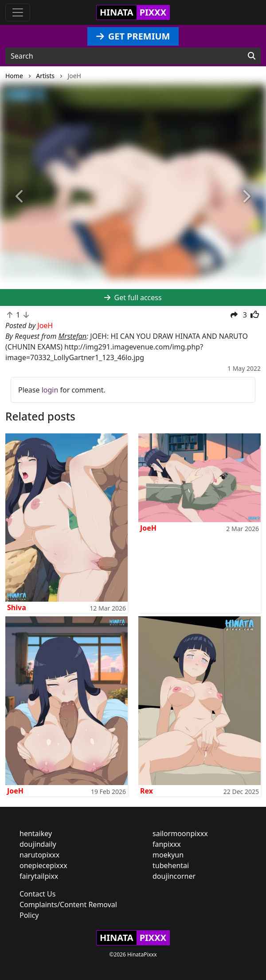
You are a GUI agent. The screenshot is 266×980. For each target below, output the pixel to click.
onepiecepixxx (43, 865)
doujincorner (174, 876)
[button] (20, 197)
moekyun (168, 855)
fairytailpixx (39, 876)
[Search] (252, 56)
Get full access (133, 298)
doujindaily (38, 844)
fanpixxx (167, 844)
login (50, 390)
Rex (147, 791)
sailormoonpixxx (180, 833)
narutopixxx (39, 855)
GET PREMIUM (133, 36)
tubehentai (171, 865)
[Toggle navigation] (18, 12)
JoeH (148, 528)
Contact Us (37, 894)
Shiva (17, 607)
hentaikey (36, 833)
